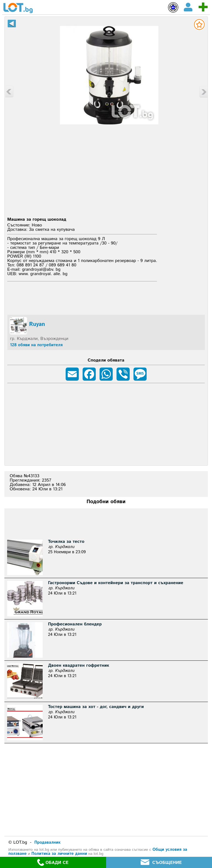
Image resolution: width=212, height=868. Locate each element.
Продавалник (48, 842)
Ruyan (37, 325)
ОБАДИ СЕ (53, 862)
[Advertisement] (106, 174)
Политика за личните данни (59, 854)
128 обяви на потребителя (36, 345)
